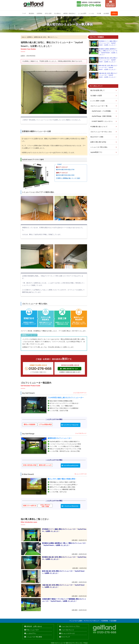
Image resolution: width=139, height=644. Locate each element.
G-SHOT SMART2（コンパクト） (103, 121)
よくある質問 (82, 13)
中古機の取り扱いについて (99, 127)
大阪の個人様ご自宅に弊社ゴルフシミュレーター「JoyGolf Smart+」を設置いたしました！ (108, 75)
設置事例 (39, 13)
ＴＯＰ (24, 13)
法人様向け (57, 13)
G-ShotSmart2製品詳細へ (71, 506)
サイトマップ (65, 637)
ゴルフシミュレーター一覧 (99, 106)
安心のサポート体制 (97, 137)
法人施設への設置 (96, 96)
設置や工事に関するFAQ (98, 142)
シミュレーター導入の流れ (99, 147)
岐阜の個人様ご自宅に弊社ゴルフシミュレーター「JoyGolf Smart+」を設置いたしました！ (108, 67)
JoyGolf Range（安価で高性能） (102, 116)
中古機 (99, 13)
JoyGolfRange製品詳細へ (71, 465)
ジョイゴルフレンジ (68, 630)
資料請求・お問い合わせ (34, 626)
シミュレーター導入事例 (34, 637)
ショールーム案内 (77, 621)
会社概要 (106, 13)
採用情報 (105, 621)
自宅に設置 (48, 13)
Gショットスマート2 (68, 633)
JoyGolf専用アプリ (96, 152)
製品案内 (31, 13)
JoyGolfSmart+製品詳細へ (71, 425)
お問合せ (114, 13)
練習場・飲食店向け (69, 13)
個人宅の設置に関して (98, 90)
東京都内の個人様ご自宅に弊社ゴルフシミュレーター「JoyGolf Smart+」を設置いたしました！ (108, 60)
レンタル (91, 13)
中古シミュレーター (33, 630)
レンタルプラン (31, 633)
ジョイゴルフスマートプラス (70, 626)
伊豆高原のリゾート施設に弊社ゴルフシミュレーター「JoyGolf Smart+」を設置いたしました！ (108, 43)
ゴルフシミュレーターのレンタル (101, 132)
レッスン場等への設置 (98, 101)
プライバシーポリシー (92, 621)
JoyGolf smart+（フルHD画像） (102, 111)
